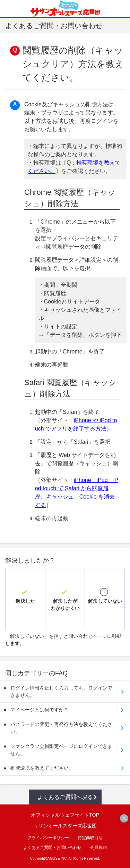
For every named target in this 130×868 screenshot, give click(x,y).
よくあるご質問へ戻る (65, 797)
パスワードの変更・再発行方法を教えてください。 (61, 728)
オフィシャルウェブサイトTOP (65, 815)
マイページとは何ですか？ (40, 710)
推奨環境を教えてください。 (42, 768)
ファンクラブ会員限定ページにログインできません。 (61, 750)
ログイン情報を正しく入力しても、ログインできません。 (61, 691)
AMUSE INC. (58, 858)
